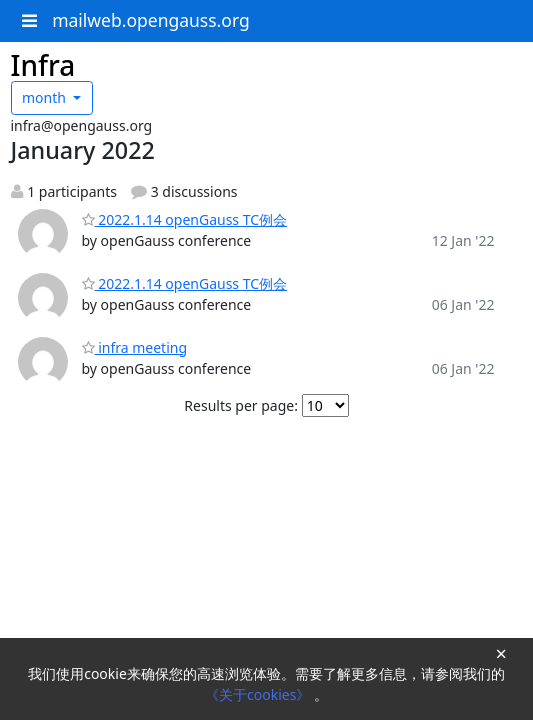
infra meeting (135, 347)
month (46, 97)
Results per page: (241, 405)
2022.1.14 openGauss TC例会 (185, 219)
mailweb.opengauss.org (151, 20)
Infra (43, 65)
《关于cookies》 (259, 694)
